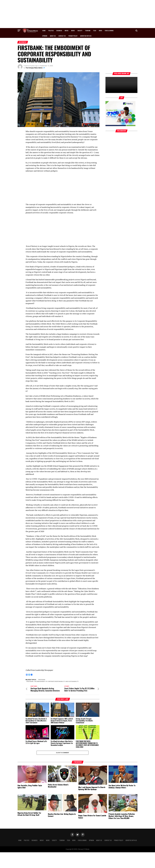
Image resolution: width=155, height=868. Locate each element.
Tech (95, 31)
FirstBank (42, 680)
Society (80, 31)
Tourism (88, 31)
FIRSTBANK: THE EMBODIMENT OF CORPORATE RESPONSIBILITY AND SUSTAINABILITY (52, 682)
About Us (53, 36)
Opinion (45, 36)
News (100, 31)
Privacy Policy (73, 36)
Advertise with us (86, 36)
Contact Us (62, 36)
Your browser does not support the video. (121, 85)
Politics (51, 31)
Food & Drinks (109, 31)
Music (67, 31)
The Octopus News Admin (34, 68)
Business (59, 31)
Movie (73, 31)
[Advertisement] (77, 14)
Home (44, 31)
